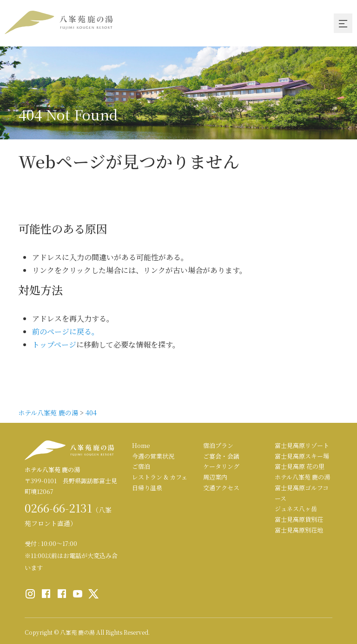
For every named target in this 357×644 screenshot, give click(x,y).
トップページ (54, 345)
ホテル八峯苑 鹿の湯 (302, 477)
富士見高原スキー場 (302, 456)
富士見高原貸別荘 (299, 519)
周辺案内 (215, 477)
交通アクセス (221, 488)
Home (141, 445)
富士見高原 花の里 (300, 466)
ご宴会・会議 (221, 456)
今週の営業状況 (153, 456)
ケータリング (221, 466)
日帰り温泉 (147, 488)
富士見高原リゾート (302, 445)
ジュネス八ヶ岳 (296, 509)
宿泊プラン (218, 445)
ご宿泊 (141, 466)
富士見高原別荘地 (299, 530)
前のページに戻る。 (66, 332)
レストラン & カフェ (160, 477)
